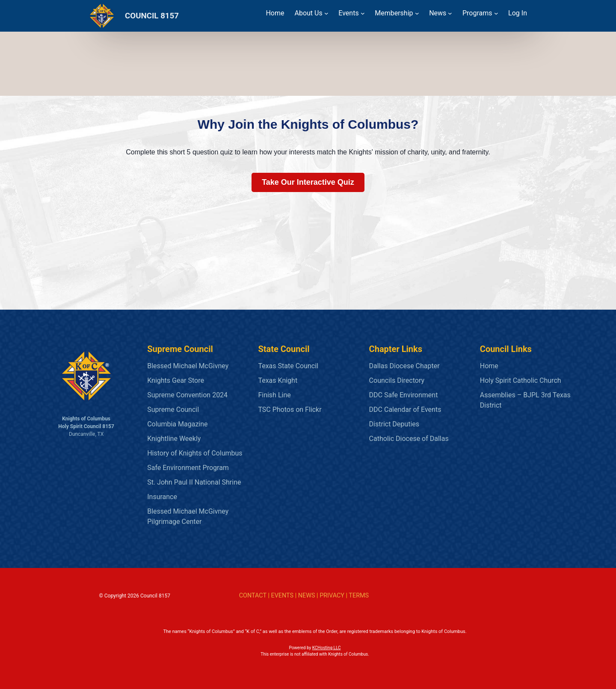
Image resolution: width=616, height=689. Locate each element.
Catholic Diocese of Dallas (409, 439)
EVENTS (282, 596)
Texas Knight (278, 380)
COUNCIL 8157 (152, 16)
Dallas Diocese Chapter (404, 366)
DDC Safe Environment (404, 395)
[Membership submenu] (417, 13)
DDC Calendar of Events (405, 410)
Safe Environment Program (188, 468)
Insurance (162, 497)
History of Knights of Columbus (195, 453)
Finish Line (274, 395)
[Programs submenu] (496, 13)
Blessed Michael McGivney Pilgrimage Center (188, 516)
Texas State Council (288, 366)
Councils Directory (397, 380)
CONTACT (253, 596)
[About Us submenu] (326, 13)
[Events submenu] (363, 13)
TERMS (359, 596)
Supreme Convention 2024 (187, 395)
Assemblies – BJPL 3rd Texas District (525, 400)
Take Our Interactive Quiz (308, 182)
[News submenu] (450, 13)
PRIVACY (332, 596)
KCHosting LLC (327, 648)
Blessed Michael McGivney (188, 366)
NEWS (307, 596)
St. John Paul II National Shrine (194, 482)
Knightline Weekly (174, 439)
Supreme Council (173, 410)
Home (489, 366)
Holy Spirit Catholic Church (521, 380)
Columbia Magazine (177, 424)
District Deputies (394, 424)
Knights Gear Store (176, 380)
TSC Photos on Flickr (290, 410)
